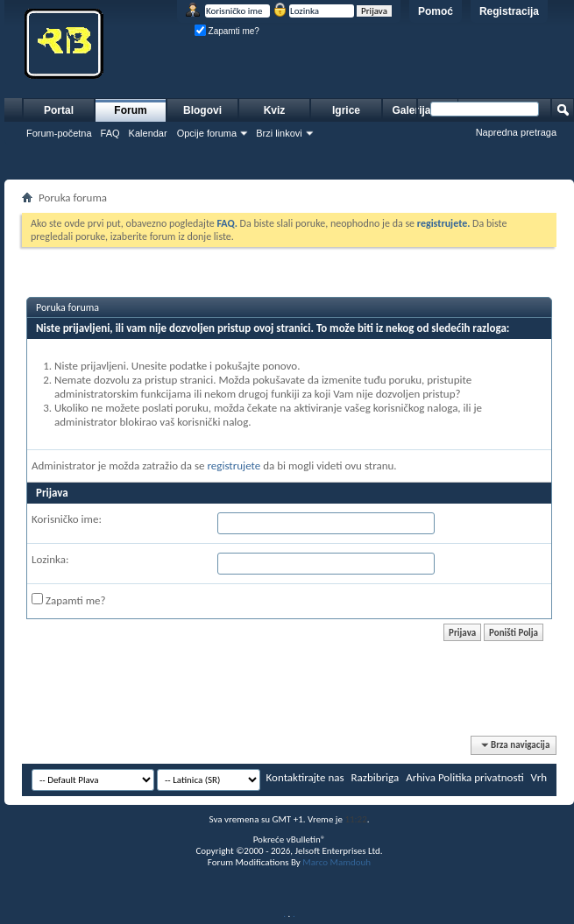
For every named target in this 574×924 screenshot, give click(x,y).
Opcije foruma (207, 133)
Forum (130, 110)
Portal (59, 110)
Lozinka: (50, 559)
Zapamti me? (227, 31)
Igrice (346, 110)
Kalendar (148, 133)
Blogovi (202, 110)
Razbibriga (376, 777)
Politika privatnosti (481, 777)
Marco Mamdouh (337, 862)
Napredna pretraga (516, 132)
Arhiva (421, 777)
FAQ (110, 133)
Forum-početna (59, 133)
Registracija (509, 11)
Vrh (539, 777)
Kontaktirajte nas (305, 777)
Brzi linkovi (279, 133)
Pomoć (436, 11)
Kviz (275, 110)
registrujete (234, 466)
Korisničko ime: (67, 519)
